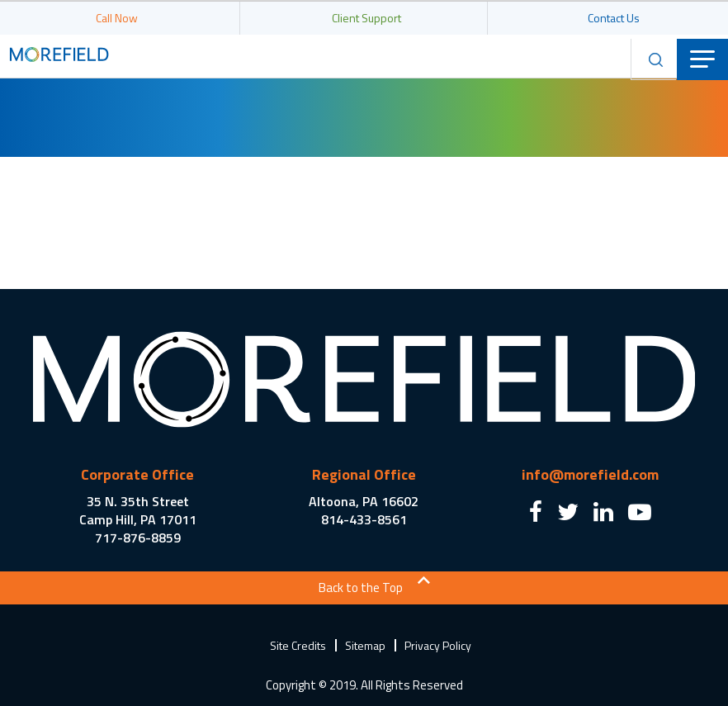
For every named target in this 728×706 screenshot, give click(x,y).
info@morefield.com (590, 474)
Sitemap (365, 645)
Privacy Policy (438, 645)
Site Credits (298, 645)
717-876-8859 (138, 538)
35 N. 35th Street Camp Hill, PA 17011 (138, 510)
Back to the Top (361, 588)
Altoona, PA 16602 (364, 501)
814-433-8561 (364, 519)
